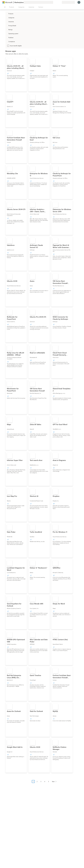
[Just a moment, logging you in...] (79, 2)
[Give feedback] (54, 2)
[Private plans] (60, 2)
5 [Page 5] (49, 781)
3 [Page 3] (41, 781)
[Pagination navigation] (45, 783)
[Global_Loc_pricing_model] (7, 26)
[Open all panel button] (4, 7)
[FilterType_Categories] (7, 18)
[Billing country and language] (68, 2)
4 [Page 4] (45, 781)
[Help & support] (56, 2)
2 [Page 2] (37, 781)
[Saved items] (58, 2)
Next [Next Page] (53, 781)
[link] (16, 74)
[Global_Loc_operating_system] (7, 33)
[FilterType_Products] (7, 14)
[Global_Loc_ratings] (7, 30)
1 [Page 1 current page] (33, 781)
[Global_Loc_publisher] (7, 37)
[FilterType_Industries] (7, 22)
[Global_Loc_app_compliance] (7, 41)
